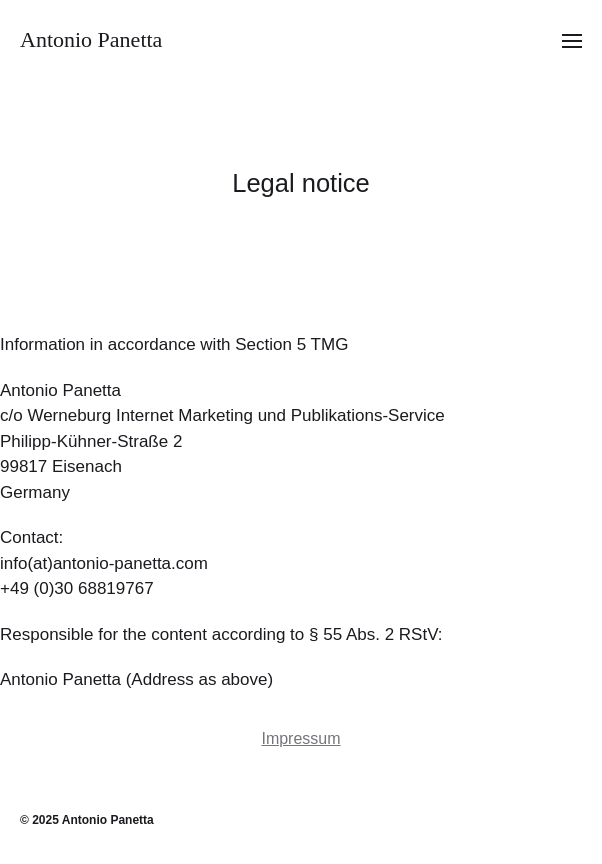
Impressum (300, 738)
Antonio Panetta (91, 40)
